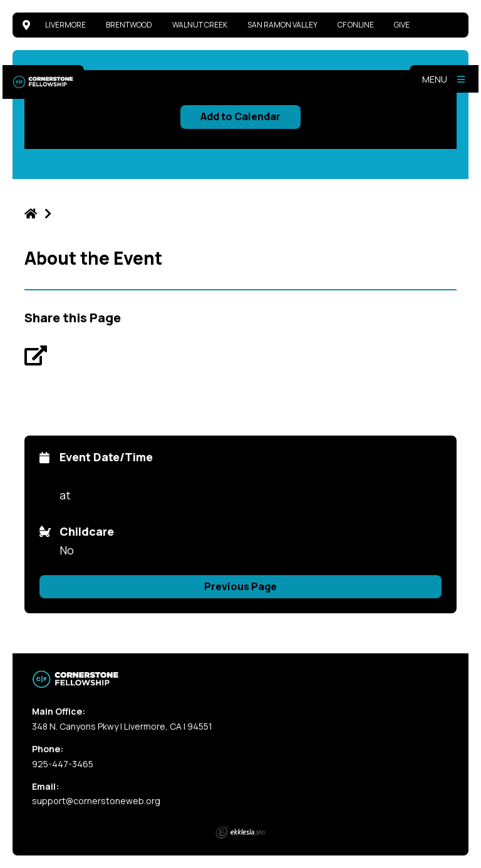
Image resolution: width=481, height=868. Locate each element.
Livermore (65, 25)
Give (402, 25)
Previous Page (240, 586)
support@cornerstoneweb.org (96, 801)
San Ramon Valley (282, 25)
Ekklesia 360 (240, 832)
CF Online (356, 25)
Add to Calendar (240, 116)
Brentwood (129, 25)
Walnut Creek (200, 25)
